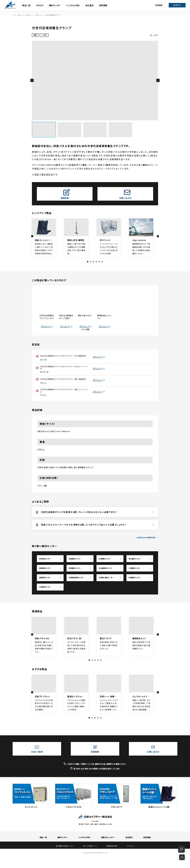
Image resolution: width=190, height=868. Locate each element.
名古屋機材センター (107, 576)
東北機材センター (136, 565)
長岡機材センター (46, 576)
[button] (32, 80)
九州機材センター (46, 597)
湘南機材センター (76, 565)
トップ (14, 15)
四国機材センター (136, 587)
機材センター (55, 5)
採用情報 (103, 5)
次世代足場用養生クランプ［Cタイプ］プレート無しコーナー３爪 (64, 397)
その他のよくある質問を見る (145, 543)
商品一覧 (26, 5)
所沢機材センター (46, 565)
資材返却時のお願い (114, 857)
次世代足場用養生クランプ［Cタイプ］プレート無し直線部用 (64, 383)
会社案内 (90, 5)
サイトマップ (134, 857)
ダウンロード (46, 327)
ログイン (177, 5)
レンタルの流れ (73, 5)
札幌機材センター (106, 565)
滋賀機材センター (46, 587)
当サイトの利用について (90, 857)
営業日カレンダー (108, 849)
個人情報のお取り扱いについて (62, 857)
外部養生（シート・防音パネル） (34, 15)
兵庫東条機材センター (78, 587)
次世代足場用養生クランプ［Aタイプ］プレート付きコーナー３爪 (64, 370)
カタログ (40, 5)
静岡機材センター (76, 576)
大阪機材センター (136, 576)
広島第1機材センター (108, 587)
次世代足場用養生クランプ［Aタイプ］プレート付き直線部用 (64, 358)
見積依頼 (159, 5)
